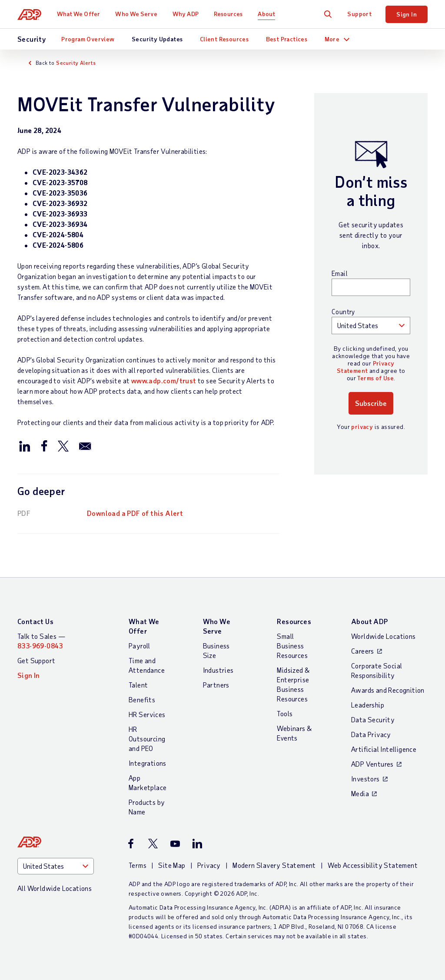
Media (360, 793)
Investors (365, 779)
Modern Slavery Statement (274, 865)
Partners (216, 685)
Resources (228, 14)
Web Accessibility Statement (373, 865)
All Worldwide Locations (55, 888)
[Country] (56, 866)
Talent (138, 685)
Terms (138, 865)
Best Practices (287, 39)
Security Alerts (76, 63)
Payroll (139, 646)
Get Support (36, 660)
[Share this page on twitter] (63, 445)
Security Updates (157, 39)
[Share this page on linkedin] (25, 445)
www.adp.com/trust (164, 380)
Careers (363, 651)
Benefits (142, 699)
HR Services (147, 714)
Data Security (373, 719)
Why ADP (186, 14)
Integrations (148, 763)
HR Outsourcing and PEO (147, 739)
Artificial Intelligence (384, 749)
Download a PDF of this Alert (135, 513)
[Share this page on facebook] (44, 445)
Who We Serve (136, 14)
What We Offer (78, 14)
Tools (285, 713)
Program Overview (88, 39)
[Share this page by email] (85, 445)
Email (340, 273)
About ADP (370, 621)
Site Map (172, 865)
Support (359, 14)
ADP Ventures (372, 764)
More (332, 39)
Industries (218, 670)
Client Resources (224, 39)
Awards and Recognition (388, 690)
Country (343, 312)
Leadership (368, 705)
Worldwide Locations (384, 636)
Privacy (209, 865)
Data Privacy (371, 734)
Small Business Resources (292, 646)
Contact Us (35, 621)
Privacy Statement (365, 367)
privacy (362, 427)
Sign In (407, 14)
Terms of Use (375, 378)
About (266, 14)
